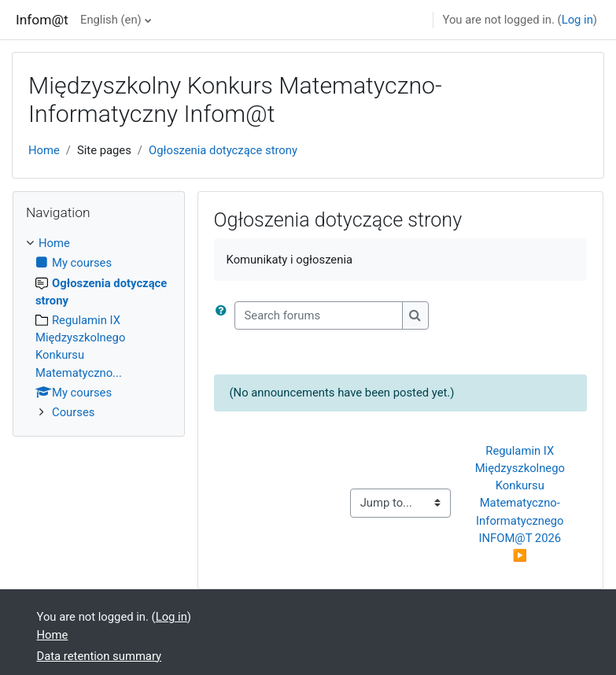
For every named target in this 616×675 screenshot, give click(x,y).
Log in (577, 20)
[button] (224, 315)
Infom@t (42, 20)
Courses (73, 412)
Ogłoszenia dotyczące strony (223, 150)
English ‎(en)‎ (111, 20)
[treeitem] (99, 328)
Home (44, 150)
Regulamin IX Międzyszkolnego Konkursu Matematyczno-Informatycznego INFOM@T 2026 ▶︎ (522, 503)
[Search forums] (319, 315)
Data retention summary (100, 656)
